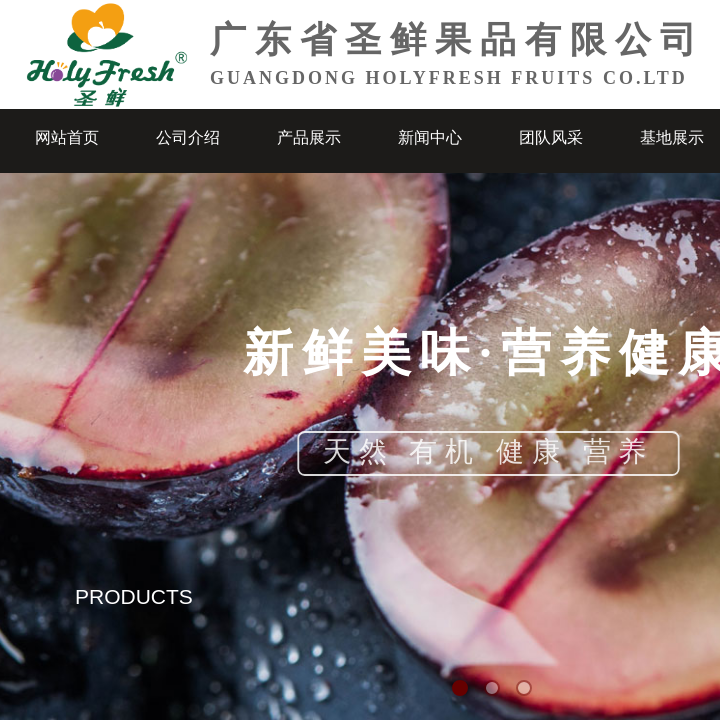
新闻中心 (430, 137)
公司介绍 (188, 137)
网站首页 (67, 137)
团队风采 (551, 137)
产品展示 (309, 137)
